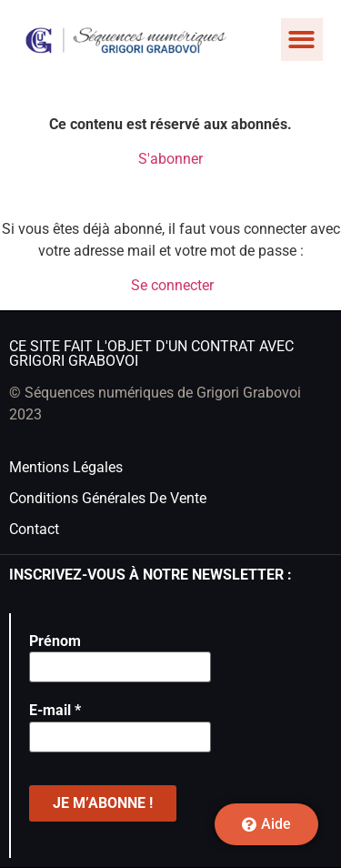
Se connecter (172, 285)
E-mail (55, 710)
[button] (302, 40)
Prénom (55, 641)
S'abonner (170, 159)
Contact (34, 529)
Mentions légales (66, 467)
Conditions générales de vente (108, 498)
